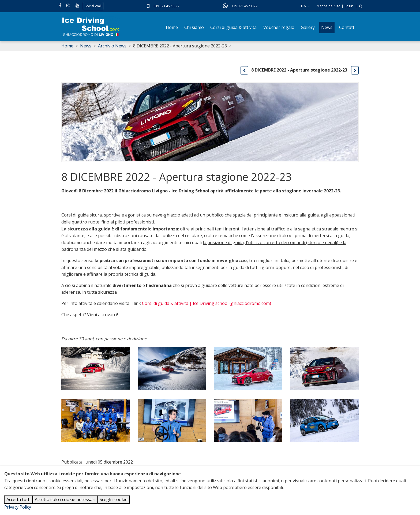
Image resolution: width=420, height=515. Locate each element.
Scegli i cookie (114, 499)
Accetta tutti (18, 499)
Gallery (308, 27)
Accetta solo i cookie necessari (65, 499)
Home (172, 27)
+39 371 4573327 (166, 6)
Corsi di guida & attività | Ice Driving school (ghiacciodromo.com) (207, 303)
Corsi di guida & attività (233, 27)
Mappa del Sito (329, 6)
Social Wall (93, 6)
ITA (305, 6)
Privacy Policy (18, 507)
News (327, 27)
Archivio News (112, 46)
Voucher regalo (279, 27)
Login (349, 6)
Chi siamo (194, 27)
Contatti (347, 27)
